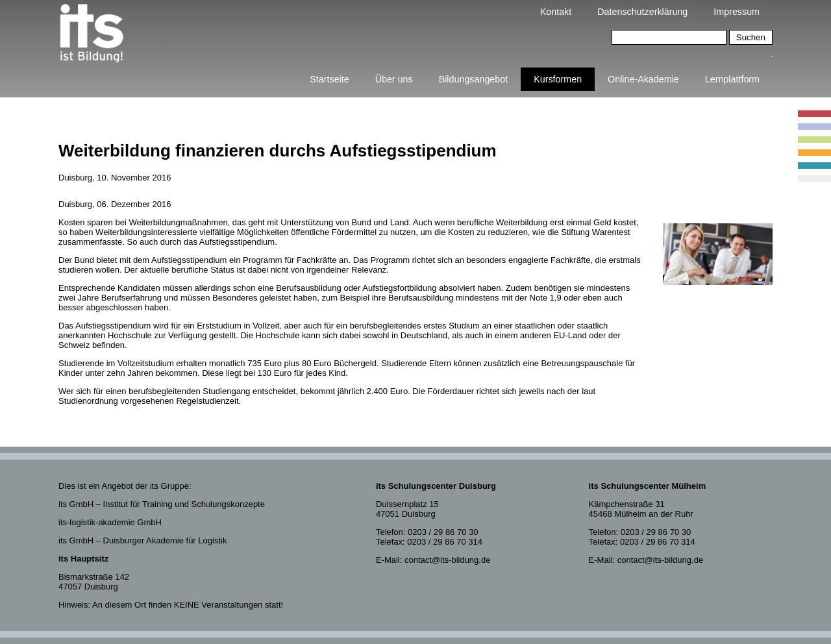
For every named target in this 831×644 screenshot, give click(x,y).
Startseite (329, 79)
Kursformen (558, 79)
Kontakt (556, 12)
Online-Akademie (643, 79)
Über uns (394, 79)
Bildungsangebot (474, 79)
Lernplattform (732, 79)
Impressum (737, 12)
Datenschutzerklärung (642, 12)
